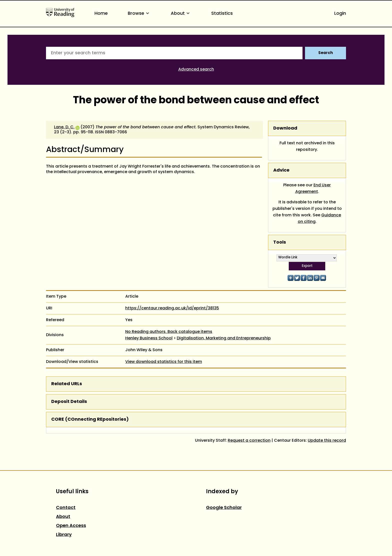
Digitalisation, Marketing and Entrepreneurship (224, 338)
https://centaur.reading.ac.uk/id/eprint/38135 (172, 308)
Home (101, 14)
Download (285, 128)
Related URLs (67, 384)
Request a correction (249, 441)
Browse (139, 14)
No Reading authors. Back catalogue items (169, 332)
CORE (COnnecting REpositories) (90, 420)
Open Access (71, 526)
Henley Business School (149, 338)
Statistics (222, 14)
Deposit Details (69, 402)
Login (340, 14)
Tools (280, 242)
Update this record (327, 441)
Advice (281, 170)
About (181, 14)
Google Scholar (224, 508)
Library (64, 535)
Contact (66, 508)
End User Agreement (313, 189)
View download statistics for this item (164, 362)
